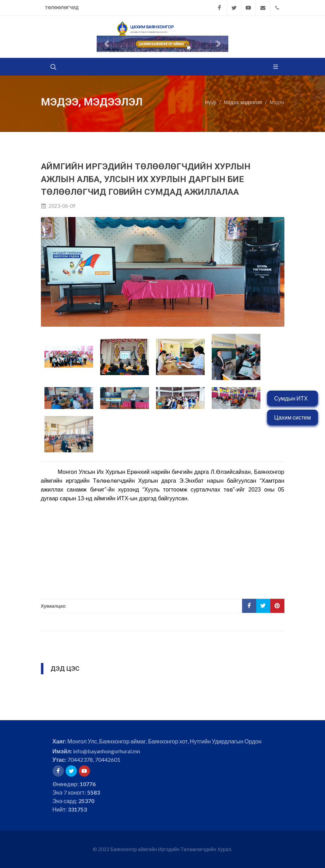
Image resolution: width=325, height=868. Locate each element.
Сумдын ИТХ (291, 398)
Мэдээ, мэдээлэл (243, 102)
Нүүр (211, 102)
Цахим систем (293, 417)
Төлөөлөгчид (62, 8)
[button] (107, 44)
